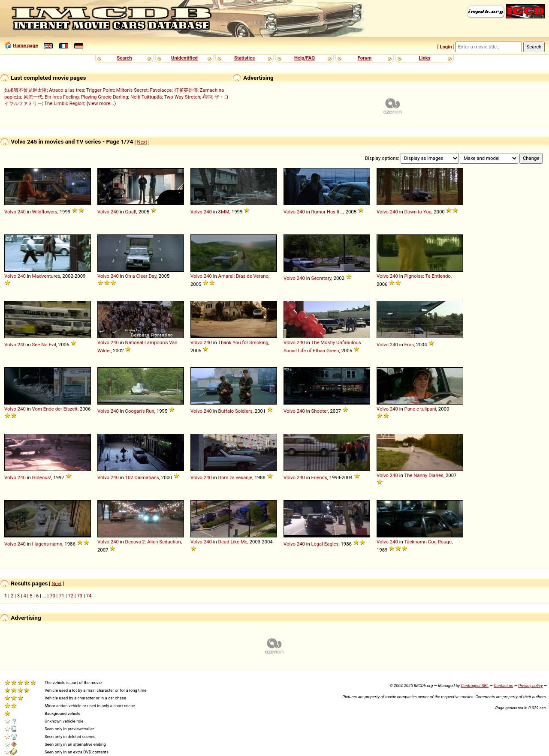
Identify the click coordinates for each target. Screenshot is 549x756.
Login (446, 47)
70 (53, 596)
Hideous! (42, 477)
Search (124, 58)
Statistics (244, 58)
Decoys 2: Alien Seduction (153, 542)
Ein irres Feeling (62, 97)
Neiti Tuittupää (146, 97)
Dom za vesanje (235, 477)
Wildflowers (45, 212)
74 (89, 596)
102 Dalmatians (142, 477)
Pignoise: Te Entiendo (428, 276)
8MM (224, 212)
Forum (365, 58)
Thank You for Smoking (243, 342)
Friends (319, 477)
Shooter (320, 411)
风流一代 (33, 97)
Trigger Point (100, 90)
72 (71, 596)
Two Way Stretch (182, 97)
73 (80, 596)
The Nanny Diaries (424, 475)
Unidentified (184, 58)
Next (142, 142)
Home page (25, 45)
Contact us (503, 685)
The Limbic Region (64, 103)
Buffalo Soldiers (235, 411)
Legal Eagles (325, 544)
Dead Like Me (233, 542)
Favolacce (161, 90)
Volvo (10, 212)
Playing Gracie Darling (105, 97)
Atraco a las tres (66, 90)
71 (62, 596)
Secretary (321, 278)
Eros (409, 345)
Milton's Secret (132, 90)
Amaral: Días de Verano (243, 276)
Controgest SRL (475, 685)
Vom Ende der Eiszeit (55, 409)
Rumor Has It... (327, 212)
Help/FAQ (305, 58)
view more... (101, 103)
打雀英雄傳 (186, 90)
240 (22, 212)
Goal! (131, 212)
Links (424, 58)
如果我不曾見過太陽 (26, 90)
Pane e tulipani (420, 409)
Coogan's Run (140, 411)
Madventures (46, 276)
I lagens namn (47, 544)
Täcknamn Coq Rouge (428, 542)
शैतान (207, 97)
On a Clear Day (141, 276)
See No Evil (44, 345)
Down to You (418, 212)
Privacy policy (530, 685)
